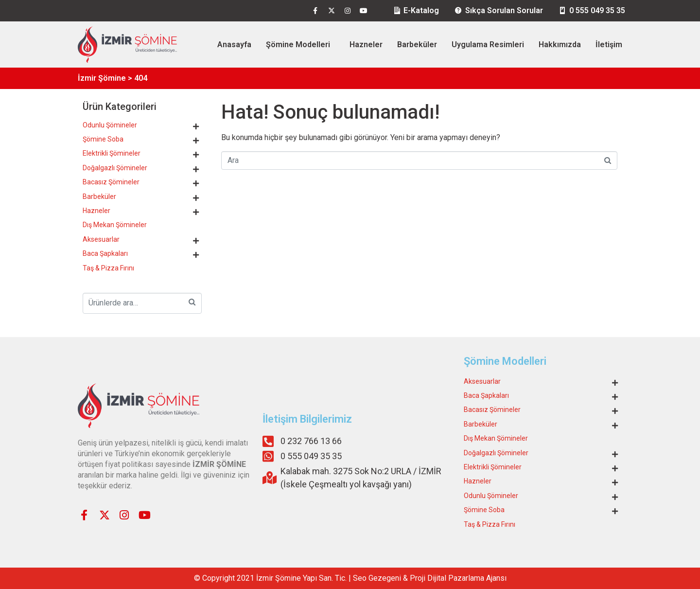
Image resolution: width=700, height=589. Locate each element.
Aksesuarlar (101, 239)
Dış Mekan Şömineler (115, 225)
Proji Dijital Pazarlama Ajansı (458, 578)
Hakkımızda (560, 45)
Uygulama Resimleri (488, 45)
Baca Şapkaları (105, 253)
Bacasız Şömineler (111, 182)
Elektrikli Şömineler (112, 153)
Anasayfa (234, 45)
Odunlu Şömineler (110, 125)
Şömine (288, 578)
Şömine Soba (103, 139)
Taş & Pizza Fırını (108, 268)
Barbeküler (417, 45)
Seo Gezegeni (377, 578)
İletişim (609, 45)
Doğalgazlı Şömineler (115, 168)
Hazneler (366, 45)
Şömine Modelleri (298, 45)
